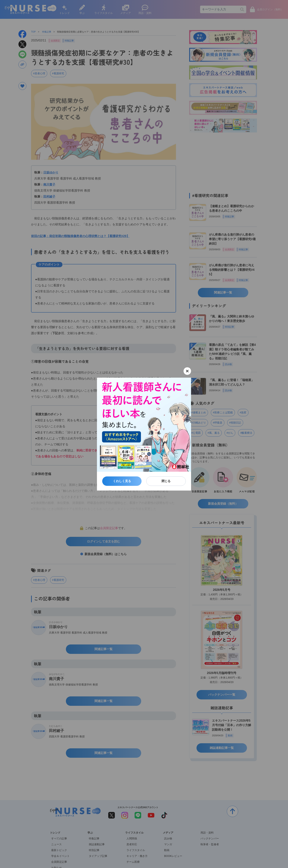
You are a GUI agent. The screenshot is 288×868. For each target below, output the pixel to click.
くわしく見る (122, 481)
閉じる (166, 481)
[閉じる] (187, 371)
